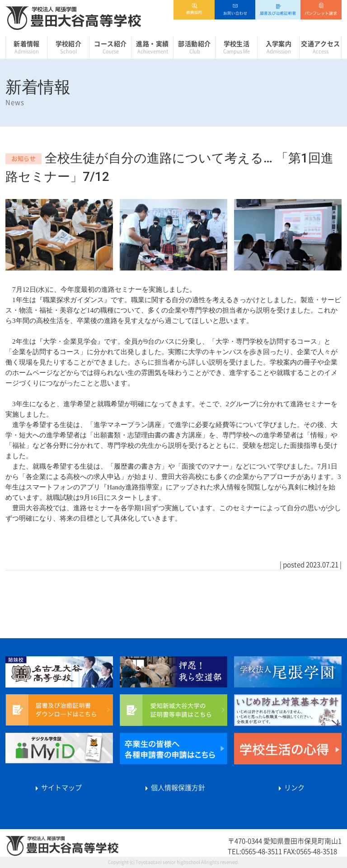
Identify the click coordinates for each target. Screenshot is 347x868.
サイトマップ (57, 788)
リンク (290, 788)
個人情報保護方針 (173, 788)
